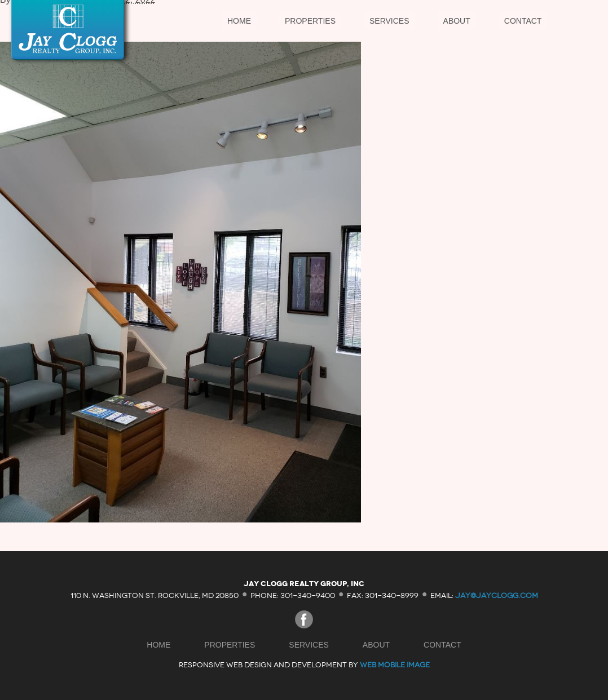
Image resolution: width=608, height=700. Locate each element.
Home (239, 21)
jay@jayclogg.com (497, 595)
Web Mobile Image (395, 665)
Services (389, 21)
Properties (310, 21)
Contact (523, 21)
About (457, 21)
